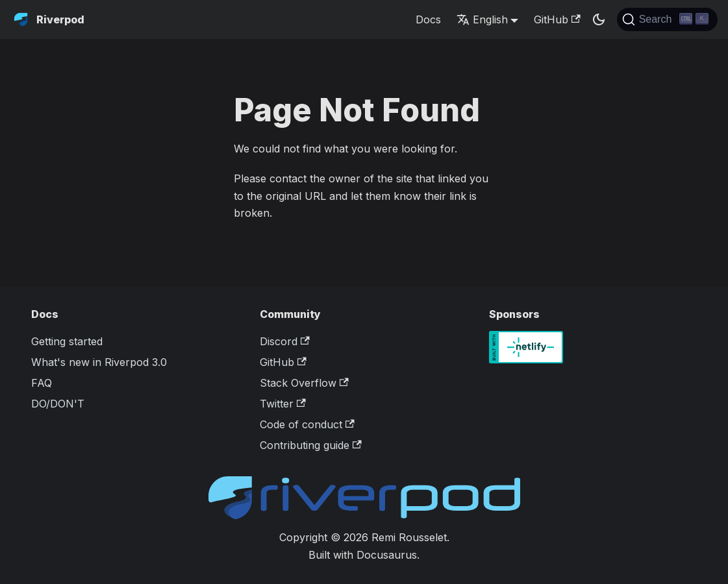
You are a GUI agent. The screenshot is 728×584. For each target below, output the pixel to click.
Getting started (67, 341)
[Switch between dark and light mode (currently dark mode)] (599, 19)
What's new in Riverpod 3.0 (99, 362)
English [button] (482, 19)
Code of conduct (307, 424)
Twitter (282, 404)
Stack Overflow (304, 383)
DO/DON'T (58, 404)
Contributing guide (310, 445)
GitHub (557, 19)
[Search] (667, 19)
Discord (284, 341)
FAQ (42, 383)
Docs (428, 19)
